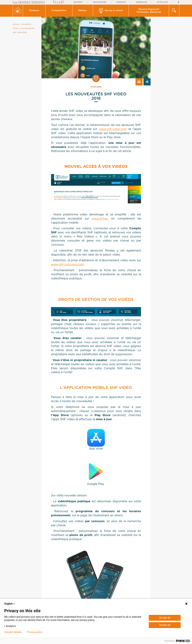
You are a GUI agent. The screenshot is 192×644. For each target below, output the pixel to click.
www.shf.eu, (100, 219)
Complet (121, 2)
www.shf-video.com (113, 129)
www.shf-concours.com (67, 264)
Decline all (165, 625)
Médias (83, 11)
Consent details (13, 632)
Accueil (16, 24)
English (10, 604)
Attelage (162, 2)
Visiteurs (34, 11)
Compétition (59, 11)
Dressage (141, 2)
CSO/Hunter (99, 2)
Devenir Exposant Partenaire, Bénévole (149, 11)
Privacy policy (35, 632)
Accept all (165, 618)
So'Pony (78, 2)
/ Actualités (25, 24)
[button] (34, 11)
